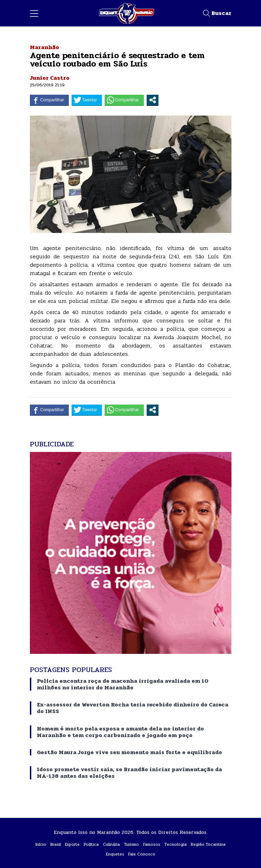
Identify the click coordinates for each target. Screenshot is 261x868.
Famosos (152, 844)
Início (41, 844)
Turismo (132, 844)
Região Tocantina (208, 844)
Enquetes (115, 854)
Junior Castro (50, 78)
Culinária (111, 844)
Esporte (72, 844)
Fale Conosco (142, 854)
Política (91, 844)
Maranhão (44, 47)
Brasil (56, 844)
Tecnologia (176, 844)
